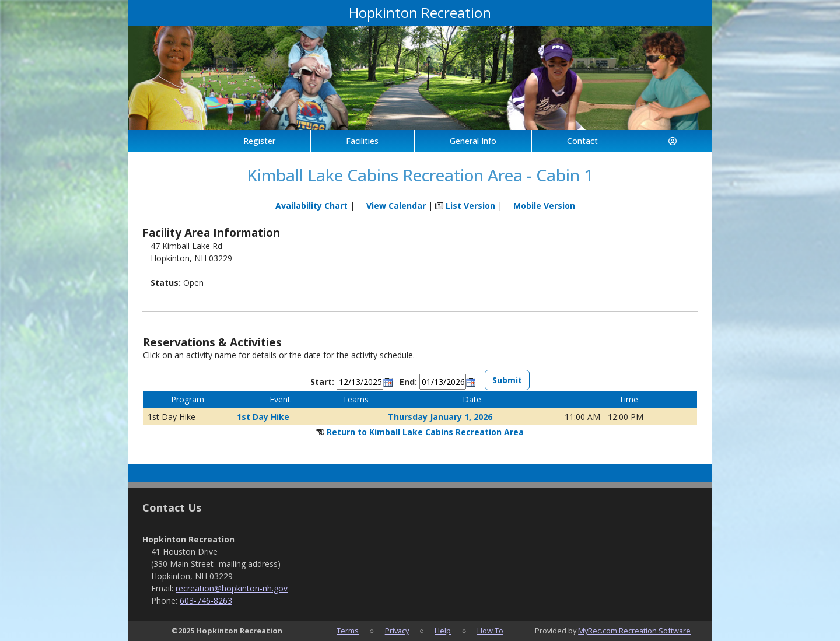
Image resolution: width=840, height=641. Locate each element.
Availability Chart (306, 206)
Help (443, 631)
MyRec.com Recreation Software (634, 631)
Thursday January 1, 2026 (440, 417)
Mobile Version (544, 206)
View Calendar (396, 206)
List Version (470, 206)
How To (490, 631)
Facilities (362, 141)
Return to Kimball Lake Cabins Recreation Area (425, 432)
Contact (582, 141)
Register (259, 141)
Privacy (397, 631)
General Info (473, 141)
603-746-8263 (206, 600)
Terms (348, 631)
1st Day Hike (263, 417)
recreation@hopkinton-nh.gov (232, 588)
